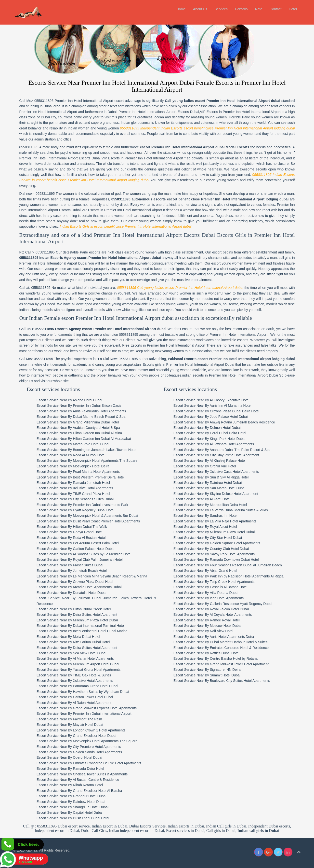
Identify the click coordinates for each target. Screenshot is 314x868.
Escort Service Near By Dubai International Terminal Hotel (82, 626)
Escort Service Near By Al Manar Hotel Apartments (76, 658)
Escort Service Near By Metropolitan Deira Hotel (212, 504)
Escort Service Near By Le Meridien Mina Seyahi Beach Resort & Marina (93, 576)
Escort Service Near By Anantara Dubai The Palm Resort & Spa (224, 449)
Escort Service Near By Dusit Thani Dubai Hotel (74, 818)
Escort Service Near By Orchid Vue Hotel (206, 466)
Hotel (293, 9)
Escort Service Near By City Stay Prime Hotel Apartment (218, 455)
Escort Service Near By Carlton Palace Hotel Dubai (77, 548)
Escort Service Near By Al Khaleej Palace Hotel (211, 461)
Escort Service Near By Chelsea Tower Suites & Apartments (83, 774)
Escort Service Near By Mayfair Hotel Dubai (71, 725)
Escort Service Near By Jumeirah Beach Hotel (73, 571)
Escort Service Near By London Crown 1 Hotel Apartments (82, 730)
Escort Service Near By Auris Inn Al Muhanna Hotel (214, 406)
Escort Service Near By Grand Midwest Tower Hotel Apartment (223, 664)
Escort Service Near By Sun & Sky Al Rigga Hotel (213, 477)
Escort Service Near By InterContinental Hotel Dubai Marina (83, 631)
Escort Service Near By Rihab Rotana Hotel (71, 785)
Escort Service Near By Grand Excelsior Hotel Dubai (78, 735)
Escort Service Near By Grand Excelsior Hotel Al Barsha (81, 790)
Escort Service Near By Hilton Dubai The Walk (73, 527)
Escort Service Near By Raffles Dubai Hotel (208, 653)
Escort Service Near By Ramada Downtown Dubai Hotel (218, 560)
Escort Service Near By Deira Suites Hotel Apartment (78, 615)
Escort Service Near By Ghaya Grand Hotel (71, 532)
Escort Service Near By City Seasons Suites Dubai (76, 499)
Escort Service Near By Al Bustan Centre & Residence (79, 780)
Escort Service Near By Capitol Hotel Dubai (71, 812)
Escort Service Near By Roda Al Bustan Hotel (72, 537)
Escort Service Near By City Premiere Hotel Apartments (80, 746)
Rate (259, 9)
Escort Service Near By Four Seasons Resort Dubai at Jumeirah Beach (229, 565)
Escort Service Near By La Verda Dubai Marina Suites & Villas (222, 510)
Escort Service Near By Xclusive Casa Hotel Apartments (218, 472)
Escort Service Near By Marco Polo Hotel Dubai (74, 444)
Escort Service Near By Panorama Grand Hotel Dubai (79, 686)
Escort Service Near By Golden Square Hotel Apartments (219, 543)
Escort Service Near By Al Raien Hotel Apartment (75, 702)
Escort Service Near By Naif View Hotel (205, 631)
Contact (275, 9)
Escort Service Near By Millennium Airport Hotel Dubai (79, 664)
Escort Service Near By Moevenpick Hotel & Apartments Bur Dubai (89, 516)
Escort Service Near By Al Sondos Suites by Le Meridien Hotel (85, 554)
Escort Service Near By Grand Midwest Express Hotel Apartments (88, 708)
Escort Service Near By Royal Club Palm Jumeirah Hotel (81, 560)
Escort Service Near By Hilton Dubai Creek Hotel (75, 609)
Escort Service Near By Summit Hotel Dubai (209, 675)
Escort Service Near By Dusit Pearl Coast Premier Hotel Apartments (90, 521)
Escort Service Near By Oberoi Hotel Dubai (71, 757)
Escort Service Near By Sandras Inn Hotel (207, 516)
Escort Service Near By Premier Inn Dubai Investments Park (84, 504)
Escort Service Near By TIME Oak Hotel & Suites (75, 675)
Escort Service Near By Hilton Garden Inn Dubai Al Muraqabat (85, 438)
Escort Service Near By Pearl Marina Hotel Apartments (79, 472)
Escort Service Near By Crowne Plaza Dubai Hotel (76, 581)
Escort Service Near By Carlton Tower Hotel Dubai (76, 697)
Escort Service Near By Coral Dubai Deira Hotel (211, 433)
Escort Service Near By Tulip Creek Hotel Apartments (216, 581)
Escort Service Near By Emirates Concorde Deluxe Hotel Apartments (90, 763)
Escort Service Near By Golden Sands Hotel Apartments (81, 752)
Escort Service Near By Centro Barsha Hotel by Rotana (217, 658)
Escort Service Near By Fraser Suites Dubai (71, 565)
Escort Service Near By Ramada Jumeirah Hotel (75, 482)
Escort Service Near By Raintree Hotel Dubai (209, 482)
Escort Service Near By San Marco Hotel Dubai (211, 488)
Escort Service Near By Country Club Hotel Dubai (213, 548)
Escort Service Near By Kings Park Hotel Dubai (211, 438)
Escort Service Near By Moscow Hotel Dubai (209, 626)
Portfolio (241, 9)
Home (181, 9)
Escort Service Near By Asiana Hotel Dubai (71, 400)
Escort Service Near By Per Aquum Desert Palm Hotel (79, 543)
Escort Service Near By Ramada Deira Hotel (72, 769)
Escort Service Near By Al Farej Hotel (204, 499)
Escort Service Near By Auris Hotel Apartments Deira (215, 636)
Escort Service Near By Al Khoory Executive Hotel (213, 400)
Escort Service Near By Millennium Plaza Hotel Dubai (78, 620)
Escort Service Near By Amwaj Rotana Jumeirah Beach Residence (226, 422)
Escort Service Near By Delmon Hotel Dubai (209, 428)
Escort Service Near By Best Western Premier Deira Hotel (82, 477)
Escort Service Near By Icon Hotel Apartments (210, 598)
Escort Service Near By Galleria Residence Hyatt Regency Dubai (225, 603)
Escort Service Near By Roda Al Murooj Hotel (72, 455)
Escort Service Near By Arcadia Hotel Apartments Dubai (80, 587)
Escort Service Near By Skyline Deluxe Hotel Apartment (217, 493)
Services (221, 9)
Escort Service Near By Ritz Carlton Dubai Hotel (74, 642)
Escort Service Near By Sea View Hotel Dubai (73, 653)
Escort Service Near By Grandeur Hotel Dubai (73, 796)
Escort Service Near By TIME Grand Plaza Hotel (75, 493)
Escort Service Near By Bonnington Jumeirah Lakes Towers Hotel (88, 449)
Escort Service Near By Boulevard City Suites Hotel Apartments (223, 681)
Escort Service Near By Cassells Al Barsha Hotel (212, 587)
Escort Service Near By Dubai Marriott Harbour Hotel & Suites (222, 642)
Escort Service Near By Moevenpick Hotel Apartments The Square (88, 461)
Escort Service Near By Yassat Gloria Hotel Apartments (80, 670)
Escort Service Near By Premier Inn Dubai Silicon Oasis (80, 406)
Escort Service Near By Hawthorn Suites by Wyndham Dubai (84, 691)
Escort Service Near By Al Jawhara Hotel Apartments (215, 444)
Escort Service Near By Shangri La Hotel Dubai (74, 807)
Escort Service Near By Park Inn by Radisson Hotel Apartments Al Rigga (230, 576)
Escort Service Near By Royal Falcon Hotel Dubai (213, 609)
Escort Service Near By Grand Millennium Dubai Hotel (79, 422)
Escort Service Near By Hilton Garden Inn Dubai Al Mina (81, 433)
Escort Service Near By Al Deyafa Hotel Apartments (214, 615)
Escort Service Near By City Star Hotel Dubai (209, 537)
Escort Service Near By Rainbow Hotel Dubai (72, 801)
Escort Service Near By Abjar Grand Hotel (207, 571)
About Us (200, 9)
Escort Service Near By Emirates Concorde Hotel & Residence (223, 647)
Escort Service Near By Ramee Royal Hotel (208, 620)
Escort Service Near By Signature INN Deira (209, 670)
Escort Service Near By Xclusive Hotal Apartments (76, 488)
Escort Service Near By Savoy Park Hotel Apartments (216, 554)
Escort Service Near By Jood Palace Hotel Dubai (212, 417)
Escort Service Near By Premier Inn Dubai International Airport (85, 714)
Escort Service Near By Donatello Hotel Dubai (73, 592)
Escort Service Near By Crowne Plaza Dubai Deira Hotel (218, 411)
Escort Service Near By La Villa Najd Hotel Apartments (217, 521)
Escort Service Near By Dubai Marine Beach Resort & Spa (82, 417)
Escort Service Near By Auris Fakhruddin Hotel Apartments (83, 411)
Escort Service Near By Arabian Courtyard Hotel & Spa (79, 428)
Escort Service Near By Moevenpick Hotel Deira (74, 466)
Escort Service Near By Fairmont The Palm (71, 719)
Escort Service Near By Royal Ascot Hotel (207, 527)
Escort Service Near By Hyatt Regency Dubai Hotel (77, 510)
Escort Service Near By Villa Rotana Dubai (208, 592)
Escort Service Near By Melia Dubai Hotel (70, 636)
